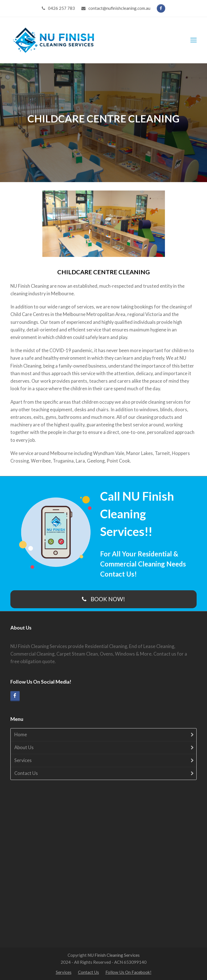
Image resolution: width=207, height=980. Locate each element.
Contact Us (26, 773)
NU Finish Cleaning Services (114, 955)
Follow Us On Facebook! (128, 972)
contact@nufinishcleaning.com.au (119, 8)
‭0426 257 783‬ (61, 8)
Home (21, 735)
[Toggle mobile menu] (194, 40)
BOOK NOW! (104, 599)
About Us (24, 747)
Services (23, 760)
